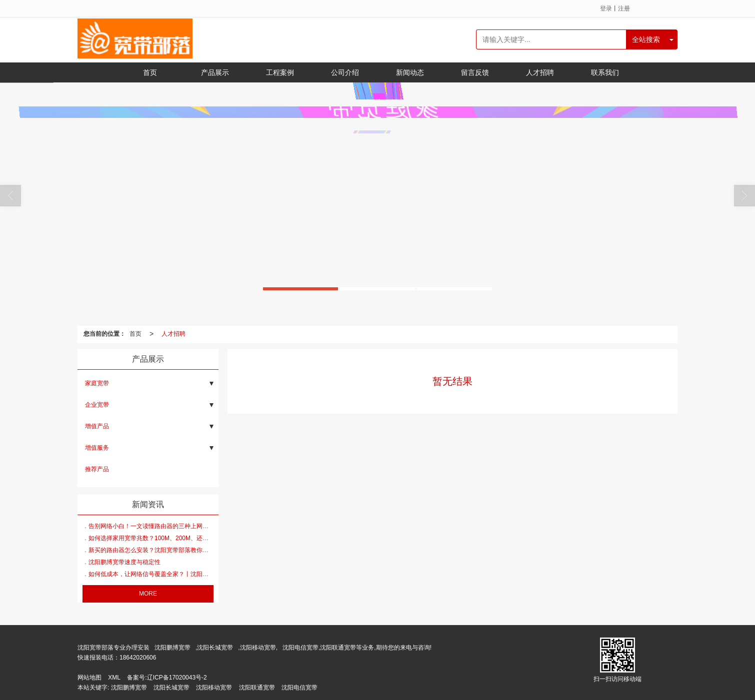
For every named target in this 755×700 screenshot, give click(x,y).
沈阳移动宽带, (259, 648)
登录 (606, 8)
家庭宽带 (97, 383)
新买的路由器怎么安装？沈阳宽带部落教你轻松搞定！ (160, 550)
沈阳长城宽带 (215, 648)
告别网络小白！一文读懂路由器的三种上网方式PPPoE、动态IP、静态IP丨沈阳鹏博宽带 (206, 526)
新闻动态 (410, 72)
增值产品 (97, 426)
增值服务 (97, 448)
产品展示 (215, 72)
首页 (150, 72)
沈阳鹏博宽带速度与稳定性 (124, 562)
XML (114, 678)
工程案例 (280, 72)
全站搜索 (646, 39)
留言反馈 (475, 72)
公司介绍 (345, 72)
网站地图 (89, 678)
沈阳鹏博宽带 (172, 648)
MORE (148, 594)
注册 (624, 8)
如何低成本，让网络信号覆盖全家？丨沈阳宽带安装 (157, 574)
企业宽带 (97, 405)
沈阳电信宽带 (299, 688)
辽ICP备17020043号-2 (177, 678)
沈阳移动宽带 (214, 688)
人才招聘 (540, 72)
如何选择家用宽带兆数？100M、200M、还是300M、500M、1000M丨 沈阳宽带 (194, 538)
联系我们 (605, 72)
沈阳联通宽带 (257, 688)
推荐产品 (97, 469)
